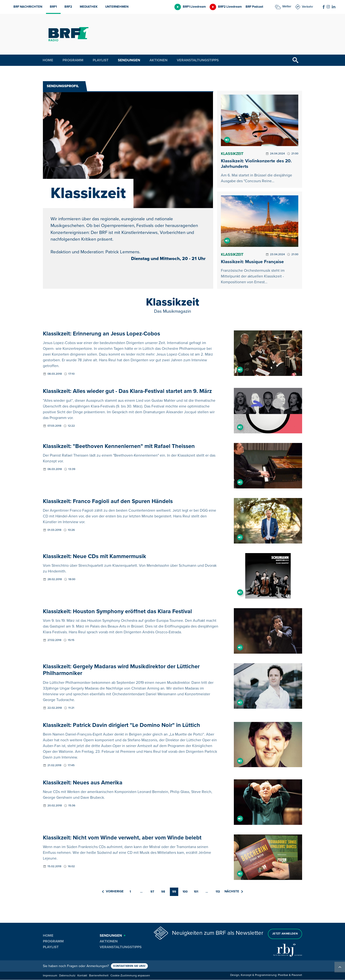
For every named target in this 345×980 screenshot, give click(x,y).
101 (196, 892)
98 (163, 892)
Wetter (287, 6)
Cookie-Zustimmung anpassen (130, 976)
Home (48, 60)
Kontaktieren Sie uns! (131, 966)
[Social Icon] (324, 7)
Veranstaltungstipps (198, 60)
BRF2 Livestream (230, 7)
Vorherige (113, 892)
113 (218, 892)
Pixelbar (283, 976)
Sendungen (129, 60)
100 (185, 892)
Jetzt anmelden (285, 933)
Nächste (234, 892)
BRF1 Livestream (194, 7)
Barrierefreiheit (99, 976)
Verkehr (308, 7)
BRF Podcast (254, 7)
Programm (73, 60)
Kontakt (82, 976)
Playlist (101, 60)
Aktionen (158, 60)
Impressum (50, 976)
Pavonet (297, 976)
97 (152, 892)
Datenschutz (67, 976)
